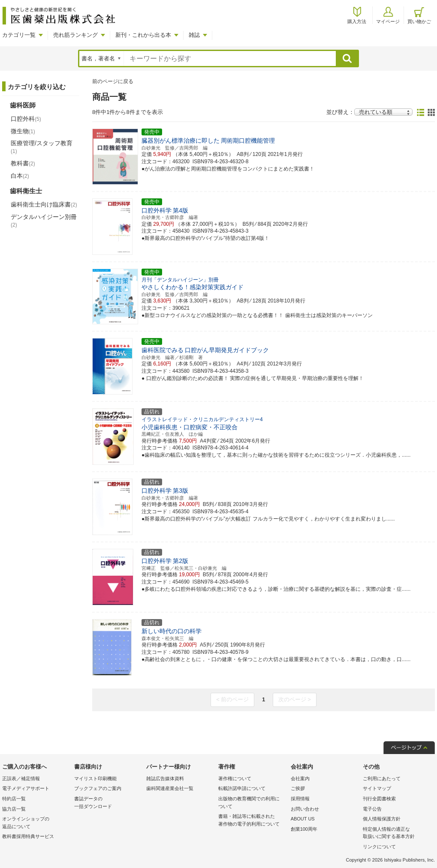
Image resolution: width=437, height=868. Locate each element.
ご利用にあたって (382, 778)
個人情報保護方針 (382, 819)
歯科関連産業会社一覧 (170, 788)
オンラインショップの (36, 823)
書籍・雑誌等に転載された (252, 821)
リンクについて (379, 847)
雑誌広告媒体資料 (165, 778)
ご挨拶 (298, 788)
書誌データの (108, 803)
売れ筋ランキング (75, 35)
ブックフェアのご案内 (98, 788)
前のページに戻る (113, 81)
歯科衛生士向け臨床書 (44, 204)
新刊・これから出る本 (143, 35)
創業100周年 (304, 829)
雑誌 (194, 35)
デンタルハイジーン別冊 (44, 221)
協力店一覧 (14, 809)
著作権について (235, 778)
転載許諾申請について (242, 788)
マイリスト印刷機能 (95, 778)
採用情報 (300, 799)
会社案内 (300, 778)
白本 (20, 176)
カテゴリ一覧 (19, 35)
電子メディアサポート (26, 788)
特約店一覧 (14, 799)
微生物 (23, 131)
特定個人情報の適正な (397, 834)
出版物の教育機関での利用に (252, 803)
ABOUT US (303, 819)
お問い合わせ (305, 809)
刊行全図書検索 (379, 799)
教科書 (23, 163)
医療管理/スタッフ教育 (42, 147)
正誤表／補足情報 (21, 778)
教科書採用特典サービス (28, 836)
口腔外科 (26, 119)
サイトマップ (377, 788)
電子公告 (372, 809)
